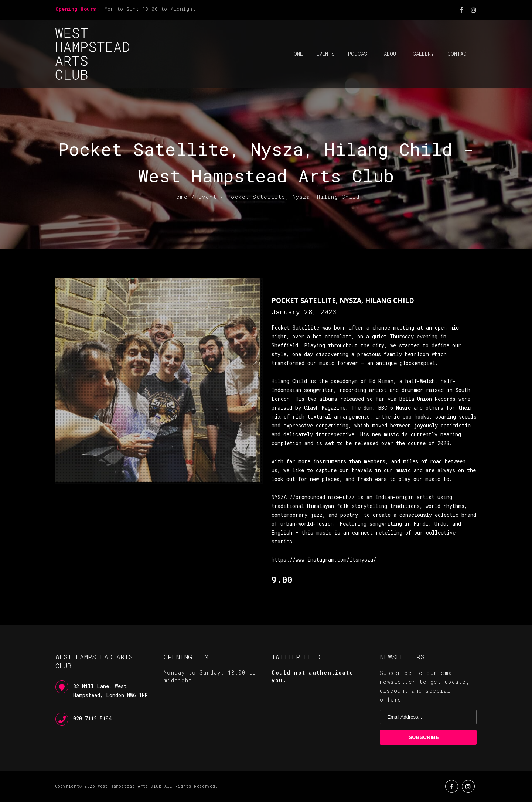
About (392, 54)
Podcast (359, 54)
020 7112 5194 (92, 718)
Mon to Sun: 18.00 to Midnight (150, 9)
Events (325, 54)
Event (208, 197)
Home (297, 54)
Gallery (423, 54)
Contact (459, 54)
